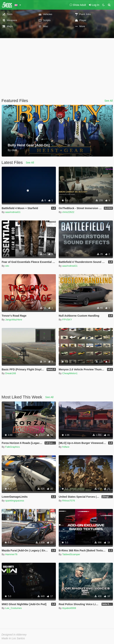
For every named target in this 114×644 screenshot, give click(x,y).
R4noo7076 (69, 501)
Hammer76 (11, 554)
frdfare (66, 447)
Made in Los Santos (13, 638)
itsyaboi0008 (69, 608)
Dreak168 (11, 373)
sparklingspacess (15, 501)
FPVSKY (67, 320)
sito (7, 266)
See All (109, 101)
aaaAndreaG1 (13, 212)
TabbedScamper (71, 554)
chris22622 (68, 212)
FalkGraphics (13, 447)
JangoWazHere (14, 320)
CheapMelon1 (70, 373)
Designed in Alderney (14, 635)
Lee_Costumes (13, 608)
